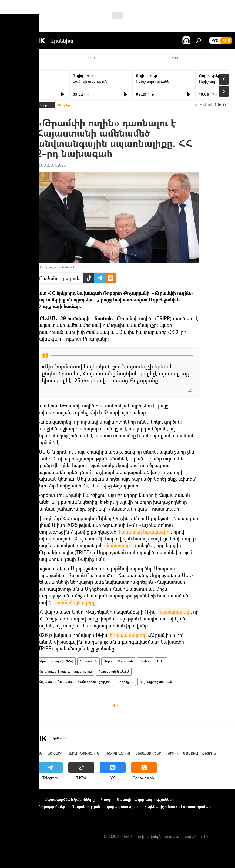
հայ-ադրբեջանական (156, 682)
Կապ (106, 799)
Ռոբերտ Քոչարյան (118, 661)
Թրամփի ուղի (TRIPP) (56, 661)
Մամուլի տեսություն (90, 81)
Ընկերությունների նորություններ (35, 806)
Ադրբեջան (125, 682)
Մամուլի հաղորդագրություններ (145, 799)
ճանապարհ (119, 545)
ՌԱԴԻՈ (172, 753)
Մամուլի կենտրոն (199, 753)
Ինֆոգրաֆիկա (117, 753)
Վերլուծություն (83, 753)
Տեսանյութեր (148, 753)
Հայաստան (88, 661)
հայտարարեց (174, 612)
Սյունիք (145, 661)
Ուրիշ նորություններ (154, 81)
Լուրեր (16, 81)
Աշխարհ (55, 753)
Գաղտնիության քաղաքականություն (105, 806)
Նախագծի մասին (22, 799)
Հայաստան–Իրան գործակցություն (65, 671)
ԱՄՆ (161, 661)
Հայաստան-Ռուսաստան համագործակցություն (75, 682)
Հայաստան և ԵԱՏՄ (114, 671)
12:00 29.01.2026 (51, 165)
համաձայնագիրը (76, 602)
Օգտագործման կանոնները (70, 799)
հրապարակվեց (127, 635)
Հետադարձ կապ (21, 814)
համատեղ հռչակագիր (144, 532)
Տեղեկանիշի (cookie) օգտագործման (177, 806)
